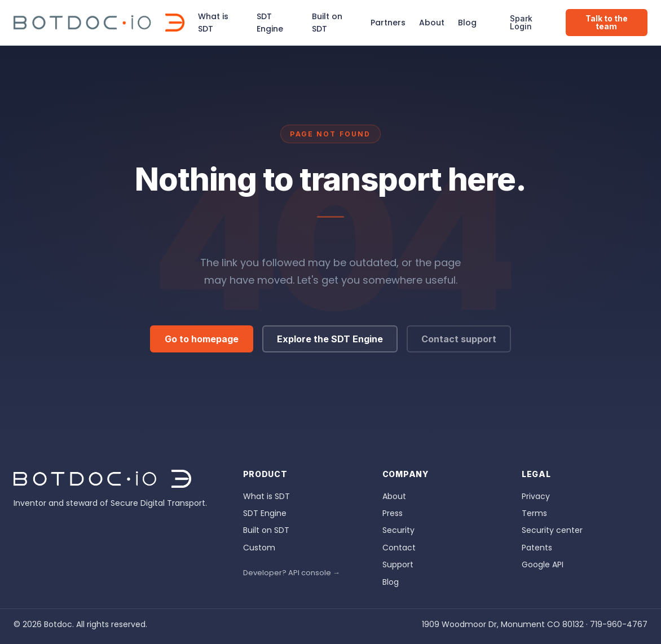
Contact (399, 548)
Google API (543, 564)
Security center (552, 530)
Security (398, 530)
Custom (259, 548)
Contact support (459, 339)
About (432, 23)
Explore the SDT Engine (330, 339)
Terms (534, 513)
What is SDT (213, 23)
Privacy (536, 496)
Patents (537, 548)
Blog (467, 23)
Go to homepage (202, 339)
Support (398, 564)
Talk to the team (607, 22)
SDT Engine (270, 23)
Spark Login (521, 22)
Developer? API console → (292, 573)
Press (393, 513)
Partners (388, 23)
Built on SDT (327, 23)
